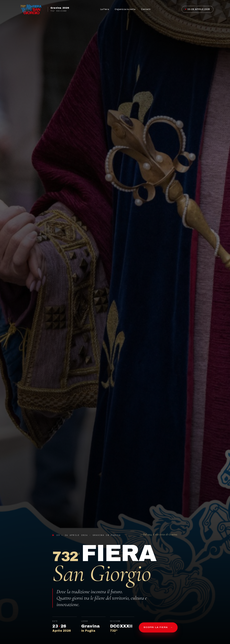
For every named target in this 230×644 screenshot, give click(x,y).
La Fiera (105, 9)
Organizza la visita (125, 9)
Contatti (146, 9)
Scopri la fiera (158, 628)
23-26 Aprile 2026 (198, 9)
